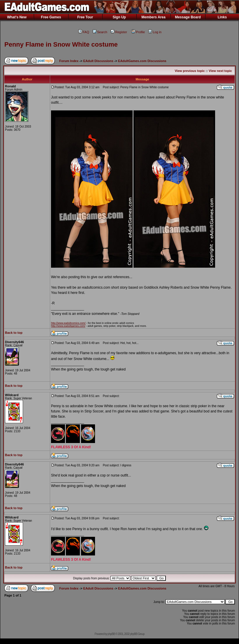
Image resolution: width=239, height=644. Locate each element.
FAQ (84, 32)
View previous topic (190, 71)
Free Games (51, 17)
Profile (138, 32)
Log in (155, 32)
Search (100, 32)
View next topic (220, 71)
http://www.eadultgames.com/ (68, 326)
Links (222, 17)
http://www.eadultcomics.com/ (68, 323)
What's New (17, 17)
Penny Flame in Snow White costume (61, 44)
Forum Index (69, 61)
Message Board (188, 17)
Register (119, 32)
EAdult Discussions (98, 61)
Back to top (14, 333)
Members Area (153, 17)
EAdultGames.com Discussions (142, 61)
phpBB (111, 634)
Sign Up (119, 17)
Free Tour (85, 17)
